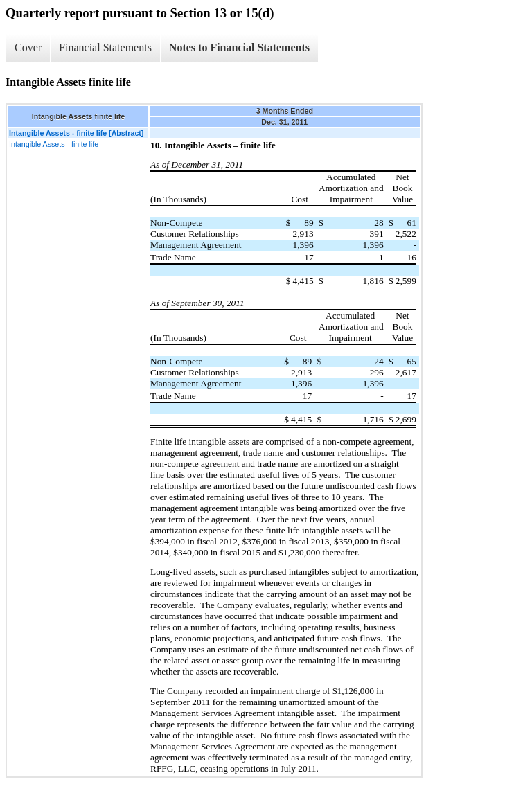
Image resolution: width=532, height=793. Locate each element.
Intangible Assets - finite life (54, 144)
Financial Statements (105, 47)
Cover (28, 47)
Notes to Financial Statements (239, 47)
